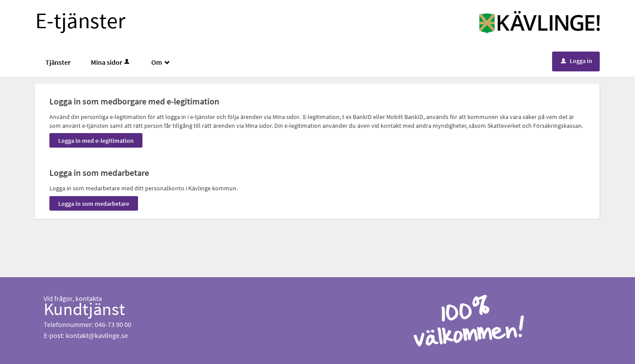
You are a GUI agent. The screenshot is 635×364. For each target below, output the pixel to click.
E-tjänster (80, 20)
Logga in (577, 61)
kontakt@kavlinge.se (97, 335)
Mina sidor (111, 62)
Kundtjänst (84, 309)
